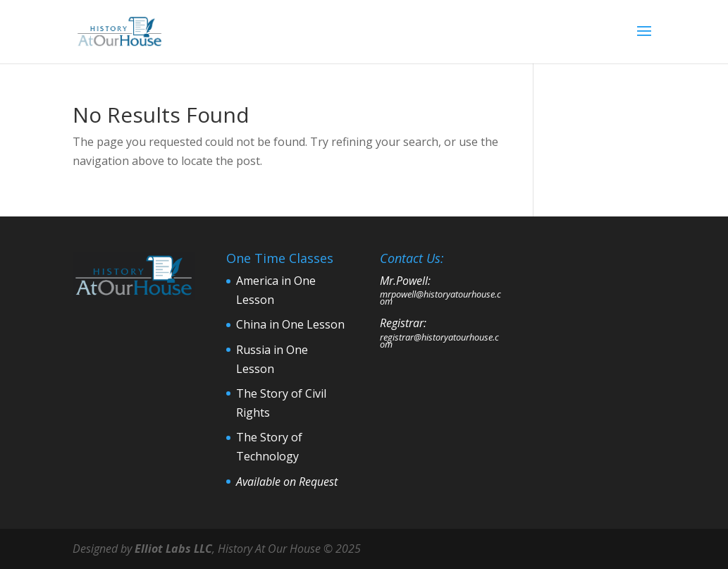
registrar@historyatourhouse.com (439, 341)
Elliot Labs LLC (173, 549)
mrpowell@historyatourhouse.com (440, 298)
